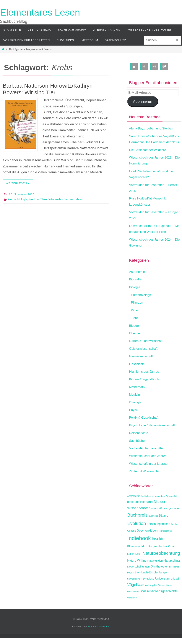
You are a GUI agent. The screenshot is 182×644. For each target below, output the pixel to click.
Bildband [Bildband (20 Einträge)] (146, 508)
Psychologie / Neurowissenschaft (154, 431)
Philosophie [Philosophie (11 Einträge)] (173, 573)
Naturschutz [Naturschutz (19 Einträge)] (172, 566)
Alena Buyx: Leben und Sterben (153, 128)
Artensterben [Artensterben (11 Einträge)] (159, 502)
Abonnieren (143, 101)
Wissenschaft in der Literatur (150, 470)
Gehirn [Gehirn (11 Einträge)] (174, 530)
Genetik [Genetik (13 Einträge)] (131, 537)
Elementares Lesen (40, 12)
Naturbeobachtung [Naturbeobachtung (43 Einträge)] (161, 559)
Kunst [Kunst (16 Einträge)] (172, 552)
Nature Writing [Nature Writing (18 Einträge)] (137, 566)
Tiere (45, 199)
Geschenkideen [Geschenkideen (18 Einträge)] (147, 536)
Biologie (135, 293)
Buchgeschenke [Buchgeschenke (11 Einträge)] (172, 514)
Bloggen (135, 332)
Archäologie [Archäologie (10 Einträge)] (146, 502)
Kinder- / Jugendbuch (145, 385)
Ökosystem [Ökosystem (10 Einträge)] (132, 604)
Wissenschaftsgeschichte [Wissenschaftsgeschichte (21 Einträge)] (159, 597)
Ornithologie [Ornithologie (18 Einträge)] (159, 572)
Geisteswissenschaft (144, 355)
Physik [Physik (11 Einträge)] (130, 579)
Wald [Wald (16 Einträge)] (141, 591)
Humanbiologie (18, 199)
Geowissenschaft (142, 362)
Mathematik (138, 393)
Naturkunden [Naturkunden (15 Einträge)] (155, 567)
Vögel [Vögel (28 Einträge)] (132, 591)
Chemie (135, 339)
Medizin (35, 199)
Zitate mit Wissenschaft (146, 477)
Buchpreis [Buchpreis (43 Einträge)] (137, 521)
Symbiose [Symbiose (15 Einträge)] (148, 585)
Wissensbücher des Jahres (68, 199)
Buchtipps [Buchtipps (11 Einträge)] (153, 522)
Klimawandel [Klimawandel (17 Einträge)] (136, 552)
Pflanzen (137, 309)
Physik (134, 416)
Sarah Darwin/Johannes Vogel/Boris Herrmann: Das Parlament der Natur (149, 142)
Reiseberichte (139, 439)
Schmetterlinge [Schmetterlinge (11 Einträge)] (134, 585)
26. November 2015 (22, 194)
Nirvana (92, 632)
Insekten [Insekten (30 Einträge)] (159, 545)
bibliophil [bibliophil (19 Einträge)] (133, 508)
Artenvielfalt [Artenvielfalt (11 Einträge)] (171, 502)
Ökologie (136, 408)
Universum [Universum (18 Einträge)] (162, 584)
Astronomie (138, 278)
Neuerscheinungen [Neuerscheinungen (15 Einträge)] (138, 573)
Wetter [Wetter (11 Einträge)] (169, 591)
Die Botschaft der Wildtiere (149, 156)
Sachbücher (138, 447)
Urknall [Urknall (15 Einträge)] (175, 585)
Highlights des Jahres (145, 377)
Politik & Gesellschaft (145, 424)
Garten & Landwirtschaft (147, 347)
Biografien (137, 285)
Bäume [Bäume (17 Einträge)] (164, 522)
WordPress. (105, 632)
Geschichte (137, 370)
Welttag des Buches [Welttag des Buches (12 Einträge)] (155, 591)
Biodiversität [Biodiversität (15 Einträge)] (156, 514)
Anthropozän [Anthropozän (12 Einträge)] (134, 502)
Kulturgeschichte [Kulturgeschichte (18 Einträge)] (156, 552)
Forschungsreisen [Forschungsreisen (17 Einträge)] (158, 530)
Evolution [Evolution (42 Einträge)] (136, 529)
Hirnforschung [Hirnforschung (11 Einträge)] (165, 537)
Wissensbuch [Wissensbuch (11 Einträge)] (134, 597)
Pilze (135, 316)
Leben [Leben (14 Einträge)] (131, 560)
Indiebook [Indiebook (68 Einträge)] (139, 544)
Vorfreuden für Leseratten (148, 454)
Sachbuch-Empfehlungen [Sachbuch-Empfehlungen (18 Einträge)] (151, 578)
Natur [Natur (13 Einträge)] (138, 560)
